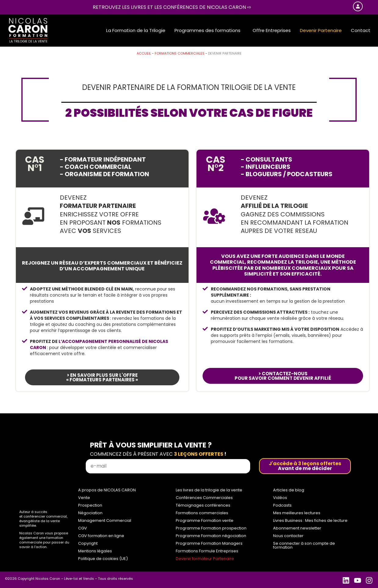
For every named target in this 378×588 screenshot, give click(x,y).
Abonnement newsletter (297, 528)
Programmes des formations (207, 30)
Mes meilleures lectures (297, 513)
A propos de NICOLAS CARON (107, 490)
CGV (83, 528)
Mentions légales (95, 551)
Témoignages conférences (203, 505)
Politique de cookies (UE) (103, 559)
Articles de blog (289, 490)
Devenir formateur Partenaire (205, 559)
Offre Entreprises (272, 30)
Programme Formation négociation (211, 536)
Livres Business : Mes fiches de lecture (310, 520)
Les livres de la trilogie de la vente (209, 490)
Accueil (144, 53)
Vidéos (280, 498)
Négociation (90, 513)
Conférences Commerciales (204, 498)
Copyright (88, 543)
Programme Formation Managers (209, 543)
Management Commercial (105, 520)
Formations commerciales (180, 53)
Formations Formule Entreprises (207, 551)
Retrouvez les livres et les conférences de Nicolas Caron (172, 7)
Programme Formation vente (205, 520)
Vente (84, 498)
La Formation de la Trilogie (136, 30)
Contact (361, 30)
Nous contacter (288, 536)
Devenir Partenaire (321, 30)
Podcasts (282, 505)
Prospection (90, 505)
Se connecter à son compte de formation (304, 545)
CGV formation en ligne (101, 536)
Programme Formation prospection (211, 528)
